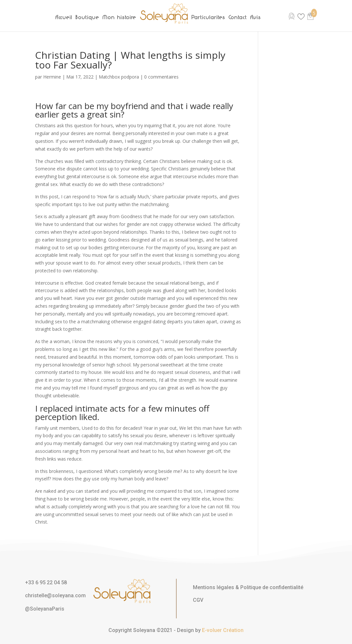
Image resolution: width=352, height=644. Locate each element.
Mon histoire (119, 17)
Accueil (64, 17)
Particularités (208, 17)
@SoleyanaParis (45, 609)
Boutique (88, 17)
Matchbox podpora (119, 77)
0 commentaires (161, 77)
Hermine (52, 77)
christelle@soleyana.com (55, 595)
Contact (238, 17)
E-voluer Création (223, 630)
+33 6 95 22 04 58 (46, 582)
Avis (256, 17)
